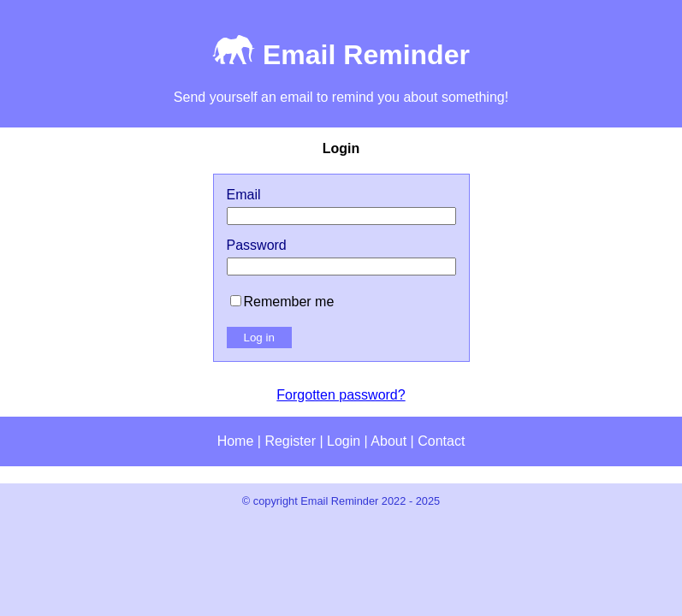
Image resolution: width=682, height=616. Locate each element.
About (388, 441)
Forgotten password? (341, 395)
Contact (441, 441)
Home (236, 441)
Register (290, 441)
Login (344, 441)
